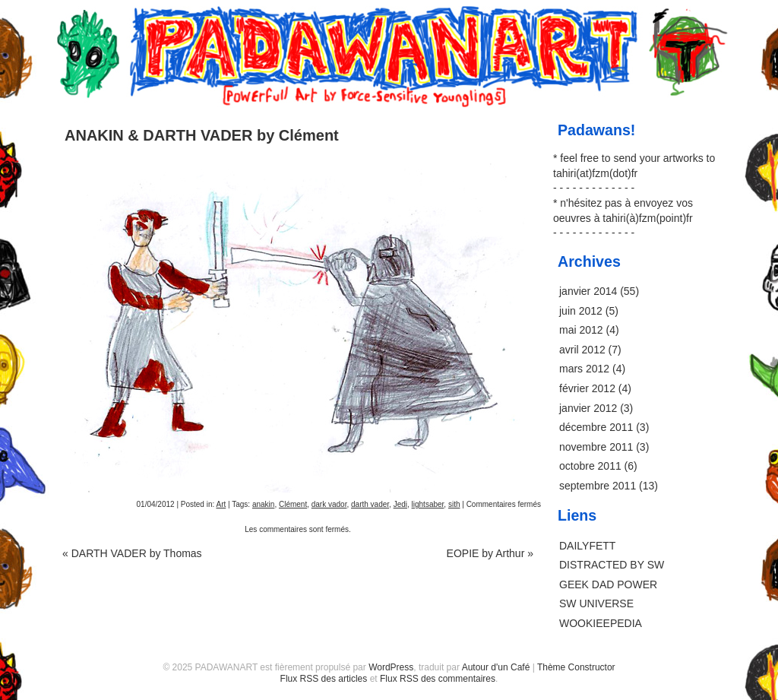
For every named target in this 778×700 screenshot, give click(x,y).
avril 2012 (582, 350)
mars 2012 (584, 369)
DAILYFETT (587, 546)
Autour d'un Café (496, 667)
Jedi (400, 504)
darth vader (370, 504)
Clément (293, 504)
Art (221, 504)
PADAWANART (389, 24)
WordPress (391, 667)
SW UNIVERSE (596, 603)
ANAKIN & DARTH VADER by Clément (202, 135)
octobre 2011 (590, 466)
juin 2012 (581, 311)
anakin (263, 504)
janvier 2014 (588, 291)
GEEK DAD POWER (608, 584)
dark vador (329, 504)
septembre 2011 (598, 486)
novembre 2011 (596, 447)
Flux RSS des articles (324, 679)
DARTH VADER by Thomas (132, 553)
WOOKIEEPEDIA (601, 623)
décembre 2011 (596, 427)
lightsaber (428, 504)
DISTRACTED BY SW (612, 565)
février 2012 (587, 388)
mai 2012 (581, 330)
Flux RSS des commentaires (438, 679)
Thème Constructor (576, 667)
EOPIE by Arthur (490, 553)
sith (454, 504)
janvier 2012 (588, 408)
